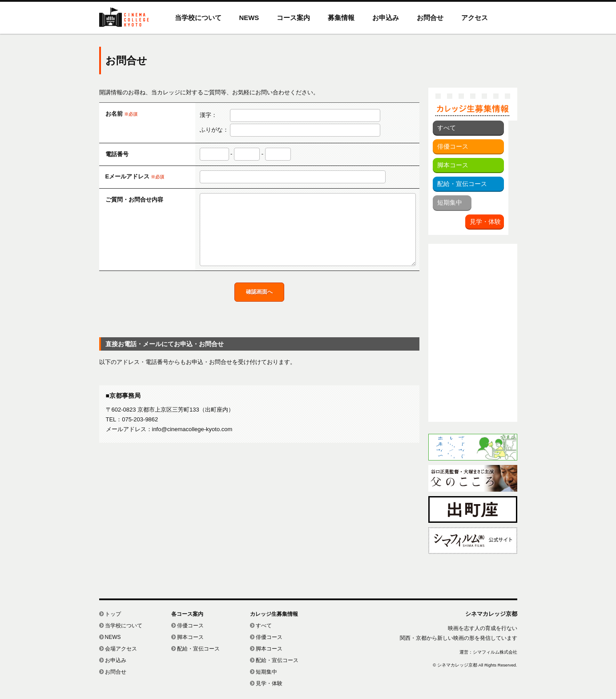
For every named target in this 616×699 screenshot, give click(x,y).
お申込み (386, 18)
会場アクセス (118, 649)
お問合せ (430, 18)
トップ (110, 614)
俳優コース (453, 146)
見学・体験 (485, 222)
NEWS (249, 18)
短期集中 (450, 202)
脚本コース (453, 165)
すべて (447, 128)
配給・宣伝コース (462, 184)
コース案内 (293, 18)
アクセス (475, 18)
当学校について (198, 18)
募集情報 (341, 18)
